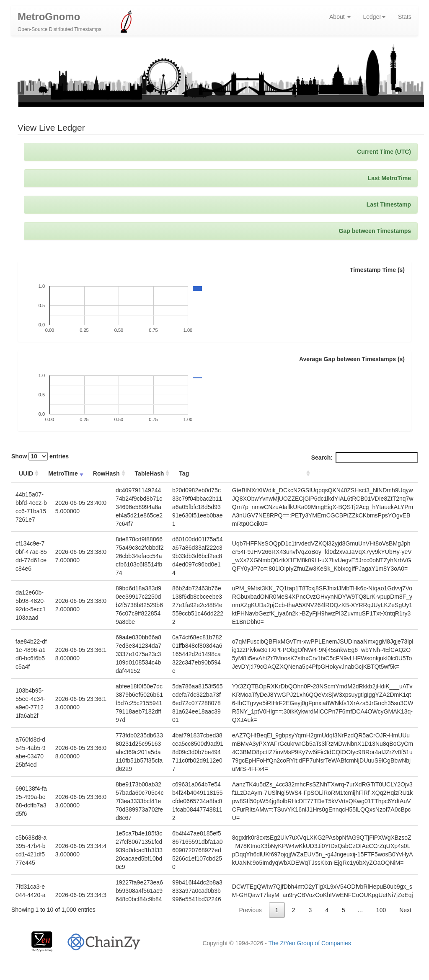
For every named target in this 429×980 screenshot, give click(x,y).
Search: (364, 460)
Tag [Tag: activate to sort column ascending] (251, 476)
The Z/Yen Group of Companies (310, 943)
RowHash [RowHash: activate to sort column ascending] (111, 476)
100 (381, 912)
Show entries (40, 458)
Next (405, 912)
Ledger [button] (375, 19)
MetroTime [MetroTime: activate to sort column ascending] (66, 476)
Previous (250, 912)
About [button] (340, 19)
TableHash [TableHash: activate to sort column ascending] (185, 476)
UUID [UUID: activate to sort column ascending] (26, 476)
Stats (405, 19)
